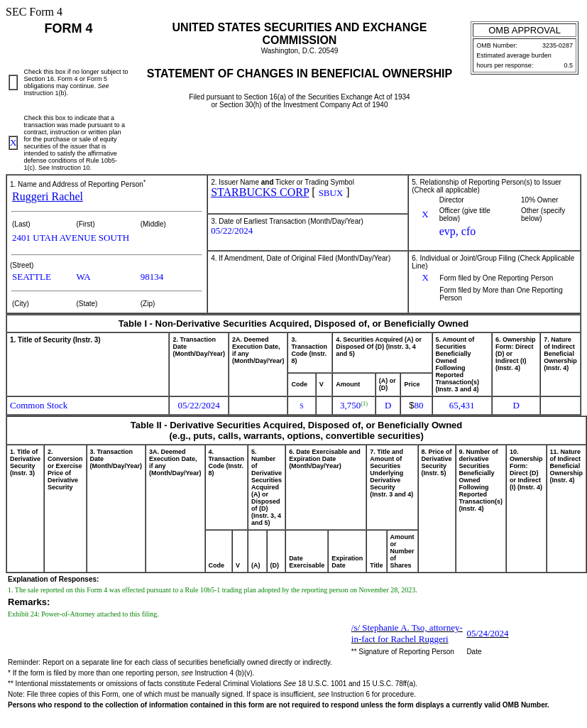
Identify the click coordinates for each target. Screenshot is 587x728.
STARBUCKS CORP (260, 192)
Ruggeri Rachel (48, 196)
